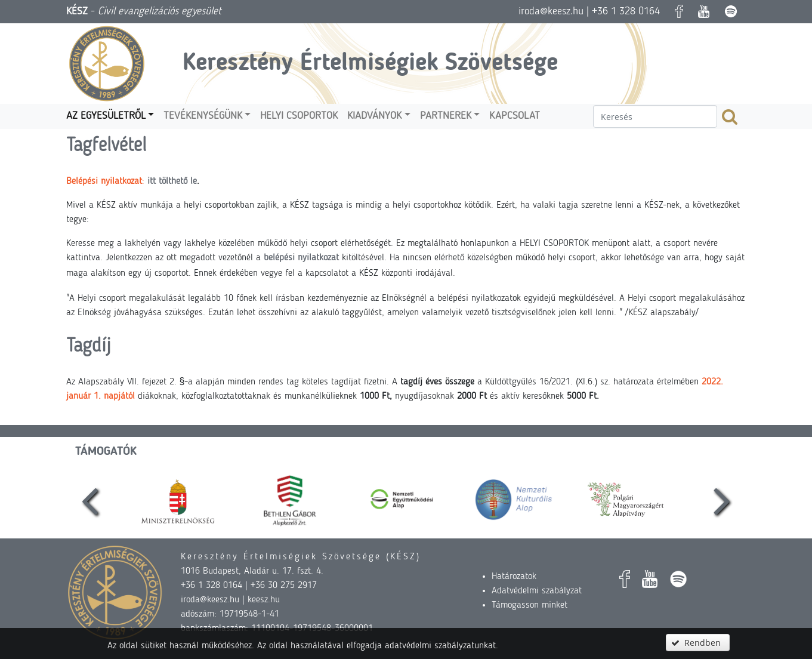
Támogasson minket (530, 605)
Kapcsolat (515, 116)
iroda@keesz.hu (551, 11)
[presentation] (89, 500)
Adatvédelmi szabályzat (537, 591)
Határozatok (514, 577)
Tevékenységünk (203, 116)
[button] (697, 643)
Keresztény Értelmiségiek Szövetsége (370, 64)
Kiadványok (374, 116)
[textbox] (655, 116)
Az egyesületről (106, 116)
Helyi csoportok (299, 116)
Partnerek (446, 116)
